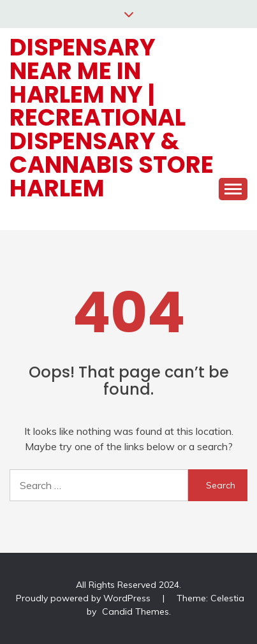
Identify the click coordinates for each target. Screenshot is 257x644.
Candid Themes (136, 611)
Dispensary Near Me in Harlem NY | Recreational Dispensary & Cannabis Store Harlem (112, 118)
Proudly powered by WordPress (84, 598)
